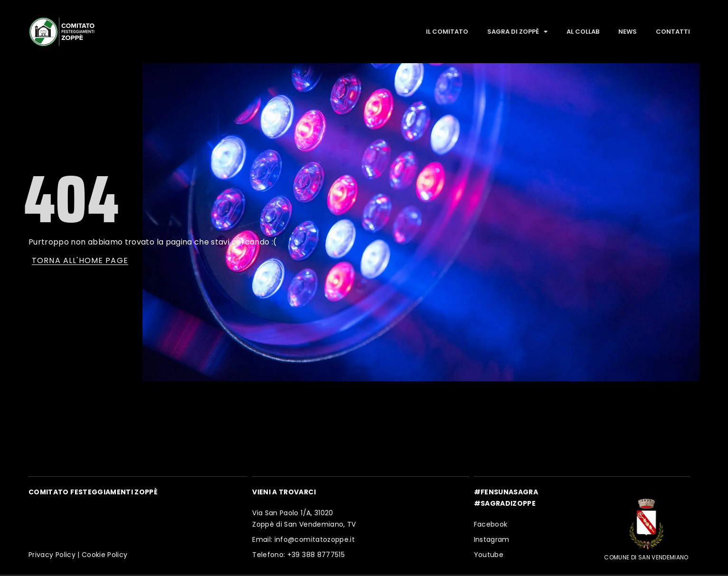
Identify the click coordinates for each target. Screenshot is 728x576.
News (628, 32)
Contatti (673, 32)
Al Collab (583, 32)
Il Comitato (447, 32)
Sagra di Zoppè (517, 32)
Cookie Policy (105, 555)
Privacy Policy (52, 555)
